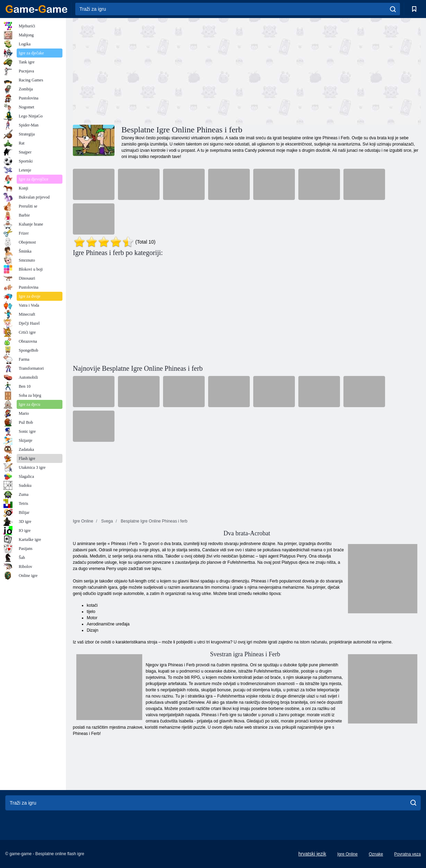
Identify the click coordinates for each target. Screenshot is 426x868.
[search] (393, 9)
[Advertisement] (160, 70)
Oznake (376, 854)
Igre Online (347, 854)
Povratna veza (407, 854)
